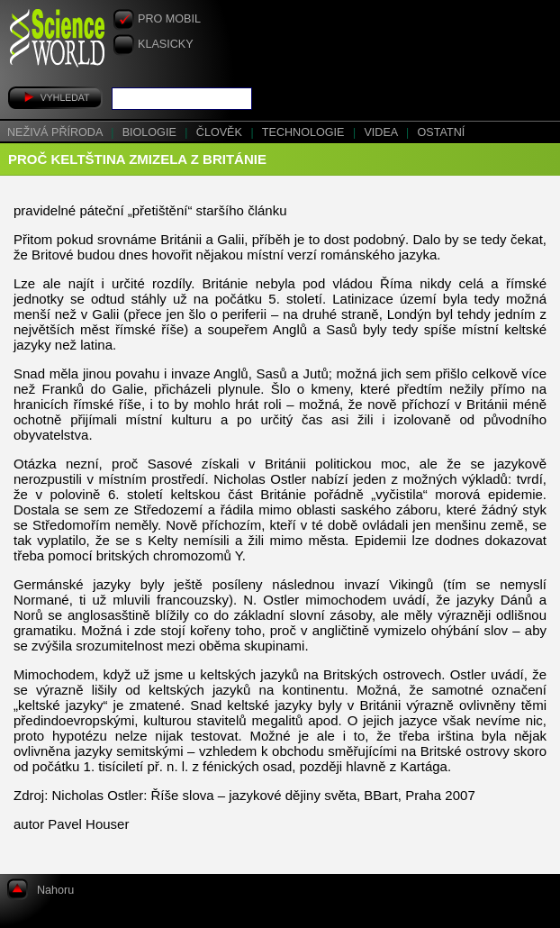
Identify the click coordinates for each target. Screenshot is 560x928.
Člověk (221, 132)
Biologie (151, 132)
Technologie (305, 132)
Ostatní (442, 132)
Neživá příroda (56, 132)
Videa (382, 132)
